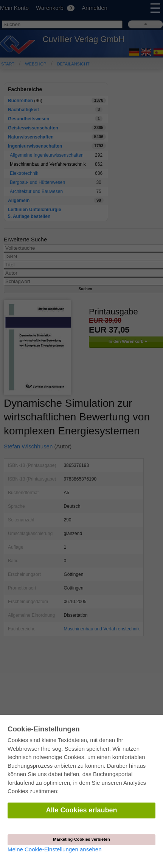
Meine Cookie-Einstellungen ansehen (55, 849)
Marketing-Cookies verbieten (81, 839)
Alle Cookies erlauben (81, 810)
